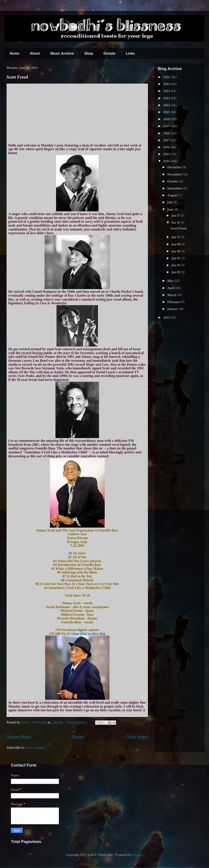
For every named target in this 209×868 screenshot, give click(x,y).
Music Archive (62, 53)
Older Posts (137, 737)
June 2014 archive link (89, 634)
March (172, 295)
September (175, 188)
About (35, 53)
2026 (167, 77)
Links (130, 53)
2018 (167, 133)
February (174, 302)
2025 (167, 84)
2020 (167, 119)
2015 (167, 154)
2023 (167, 98)
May (171, 281)
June (171, 209)
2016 (167, 147)
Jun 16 (176, 223)
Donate (110, 53)
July (170, 202)
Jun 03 (176, 265)
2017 (167, 140)
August (173, 195)
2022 (167, 105)
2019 (167, 126)
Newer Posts (19, 737)
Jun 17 (176, 216)
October (173, 181)
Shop (89, 53)
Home (14, 53)
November (175, 174)
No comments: (78, 722)
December (175, 167)
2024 (167, 91)
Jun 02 (176, 272)
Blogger (138, 855)
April (171, 288)
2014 (167, 161)
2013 (167, 318)
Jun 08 (176, 244)
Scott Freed (17, 77)
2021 (167, 112)
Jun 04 (176, 258)
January (173, 309)
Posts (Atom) (35, 748)
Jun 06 (176, 251)
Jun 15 (176, 237)
